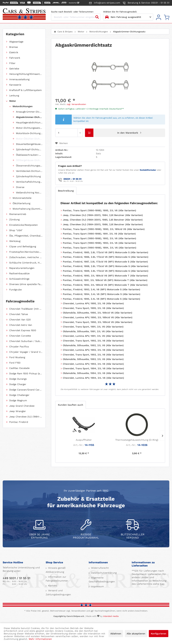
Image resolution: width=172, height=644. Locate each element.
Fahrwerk (15, 58)
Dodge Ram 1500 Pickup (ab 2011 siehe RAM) (26, 373)
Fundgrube (15, 290)
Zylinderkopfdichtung (28, 176)
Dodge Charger (18, 384)
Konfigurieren (159, 634)
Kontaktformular (148, 170)
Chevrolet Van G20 (20, 320)
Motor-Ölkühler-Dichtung (29, 139)
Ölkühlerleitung (21, 203)
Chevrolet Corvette (20, 336)
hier (162, 584)
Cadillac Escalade (19, 368)
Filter (12, 63)
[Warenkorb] (167, 17)
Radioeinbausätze (19, 273)
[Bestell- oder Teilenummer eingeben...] (76, 17)
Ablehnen (116, 634)
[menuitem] (159, 17)
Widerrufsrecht (99, 568)
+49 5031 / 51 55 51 (16, 578)
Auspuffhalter (84, 440)
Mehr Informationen (40, 639)
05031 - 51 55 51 (72, 179)
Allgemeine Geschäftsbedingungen (102, 580)
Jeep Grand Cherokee (22, 406)
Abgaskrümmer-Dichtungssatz (29, 117)
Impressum (97, 586)
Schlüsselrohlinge (19, 279)
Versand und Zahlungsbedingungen (58, 592)
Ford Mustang (17, 357)
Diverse (20, 187)
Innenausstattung (19, 79)
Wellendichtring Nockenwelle (29, 193)
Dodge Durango (18, 379)
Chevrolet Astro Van (21, 325)
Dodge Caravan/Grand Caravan (26, 390)
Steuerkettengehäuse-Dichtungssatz (29, 144)
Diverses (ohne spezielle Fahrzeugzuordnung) (26, 284)
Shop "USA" (16, 230)
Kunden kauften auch (71, 405)
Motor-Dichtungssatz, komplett (29, 128)
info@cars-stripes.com (105, 3)
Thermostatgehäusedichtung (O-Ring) (137, 440)
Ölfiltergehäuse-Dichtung (29, 160)
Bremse (14, 47)
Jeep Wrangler (18, 411)
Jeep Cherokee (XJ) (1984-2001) (26, 417)
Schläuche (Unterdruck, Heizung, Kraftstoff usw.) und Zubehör (26, 263)
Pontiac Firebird (19, 422)
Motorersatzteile (22, 198)
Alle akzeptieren (136, 634)
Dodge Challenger (19, 395)
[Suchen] (97, 17)
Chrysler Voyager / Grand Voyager (26, 352)
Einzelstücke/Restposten (24, 225)
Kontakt (52, 586)
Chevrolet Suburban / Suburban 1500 (26, 341)
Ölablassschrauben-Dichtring (29, 155)
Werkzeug (15, 241)
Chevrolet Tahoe (19, 314)
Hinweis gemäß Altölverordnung (56, 570)
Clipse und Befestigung (23, 246)
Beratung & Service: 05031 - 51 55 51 (146, 3)
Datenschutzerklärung (103, 573)
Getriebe (14, 69)
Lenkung (14, 96)
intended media (111, 616)
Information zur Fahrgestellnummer (57, 579)
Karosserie (15, 85)
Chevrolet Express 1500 (23, 330)
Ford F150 (15, 363)
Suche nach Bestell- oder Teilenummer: (72, 12)
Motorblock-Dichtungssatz (29, 133)
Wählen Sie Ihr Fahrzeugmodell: (120, 12)
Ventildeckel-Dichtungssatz (29, 171)
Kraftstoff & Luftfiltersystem (25, 90)
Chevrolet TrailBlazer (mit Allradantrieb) (26, 309)
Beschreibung (66, 191)
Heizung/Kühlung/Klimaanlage (26, 74)
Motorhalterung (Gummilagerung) (28, 209)
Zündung (14, 219)
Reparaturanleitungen (22, 268)
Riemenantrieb (18, 214)
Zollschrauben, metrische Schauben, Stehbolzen (26, 257)
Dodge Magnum (18, 400)
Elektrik (14, 52)
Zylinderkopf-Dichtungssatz (29, 149)
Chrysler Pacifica (19, 347)
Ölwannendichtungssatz (29, 166)
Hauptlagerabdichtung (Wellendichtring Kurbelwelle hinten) (29, 122)
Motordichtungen (23, 106)
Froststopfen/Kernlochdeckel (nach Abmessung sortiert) (26, 252)
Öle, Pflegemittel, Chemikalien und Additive (26, 236)
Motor (13, 101)
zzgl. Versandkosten (76, 104)
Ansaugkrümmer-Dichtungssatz (29, 112)
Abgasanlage (16, 42)
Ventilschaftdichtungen (29, 182)
